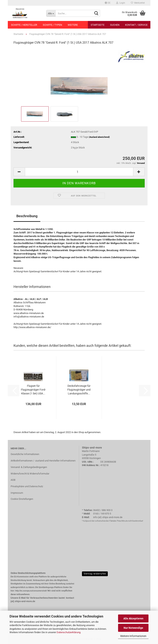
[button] (108, 3)
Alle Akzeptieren (133, 618)
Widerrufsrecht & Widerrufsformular (30, 474)
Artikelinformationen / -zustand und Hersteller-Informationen (43, 461)
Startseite (98, 25)
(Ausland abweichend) (99, 137)
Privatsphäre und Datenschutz (27, 486)
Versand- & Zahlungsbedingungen (29, 467)
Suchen (115, 25)
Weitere (73, 25)
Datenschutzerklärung (69, 632)
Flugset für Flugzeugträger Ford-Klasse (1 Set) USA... (33, 390)
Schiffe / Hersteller (24, 25)
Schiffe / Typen (52, 25)
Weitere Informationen (133, 636)
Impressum (17, 493)
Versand (141, 163)
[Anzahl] (79, 172)
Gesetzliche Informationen (25, 454)
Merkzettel (138, 3)
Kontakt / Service (136, 25)
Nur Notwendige (133, 628)
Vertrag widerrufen (95, 574)
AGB (13, 480)
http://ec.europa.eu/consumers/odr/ (31, 591)
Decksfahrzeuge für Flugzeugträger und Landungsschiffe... (79, 390)
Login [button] (121, 3)
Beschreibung (27, 216)
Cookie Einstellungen (22, 499)
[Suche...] (51, 13)
